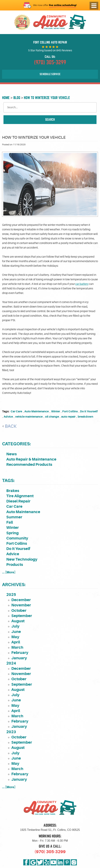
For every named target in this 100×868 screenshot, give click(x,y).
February (20, 653)
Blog (17, 98)
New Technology (22, 559)
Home (6, 98)
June (16, 632)
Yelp (47, 862)
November (21, 605)
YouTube (53, 862)
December (21, 600)
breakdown (85, 417)
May (15, 637)
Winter (56, 411)
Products (15, 565)
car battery (82, 284)
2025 (11, 595)
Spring (12, 533)
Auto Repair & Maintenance (31, 459)
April (16, 642)
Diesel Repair (18, 501)
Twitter (40, 862)
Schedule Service (50, 74)
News (11, 454)
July (15, 626)
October (19, 610)
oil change (52, 417)
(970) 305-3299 (50, 852)
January (19, 658)
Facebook (26, 862)
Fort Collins (70, 411)
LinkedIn (60, 862)
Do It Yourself (89, 411)
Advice (8, 417)
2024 (11, 663)
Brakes (13, 491)
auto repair (68, 417)
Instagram (74, 862)
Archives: (14, 585)
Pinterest (67, 862)
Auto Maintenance (37, 411)
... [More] (9, 572)
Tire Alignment (20, 496)
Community (17, 538)
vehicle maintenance (29, 417)
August (18, 621)
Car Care (16, 411)
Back (11, 426)
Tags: (8, 481)
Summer (14, 517)
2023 (11, 732)
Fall (10, 522)
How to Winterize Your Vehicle (47, 98)
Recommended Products (29, 464)
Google (33, 862)
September (22, 616)
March (17, 647)
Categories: (16, 444)
